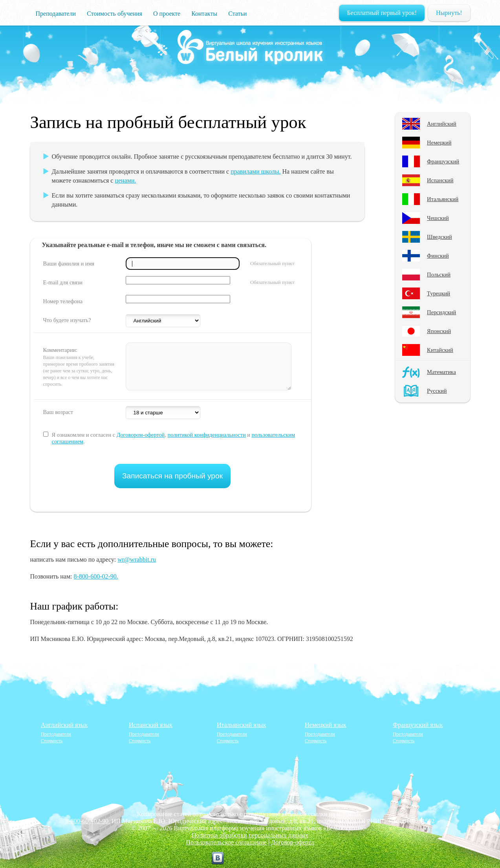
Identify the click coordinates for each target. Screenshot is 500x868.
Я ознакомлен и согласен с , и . (174, 438)
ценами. (125, 180)
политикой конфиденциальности (206, 435)
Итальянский (443, 199)
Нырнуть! (449, 13)
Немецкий (439, 143)
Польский (439, 275)
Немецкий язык (326, 725)
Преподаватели (56, 14)
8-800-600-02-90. (96, 576)
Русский (437, 391)
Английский (442, 124)
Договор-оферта (292, 842)
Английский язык (64, 725)
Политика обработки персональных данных (250, 835)
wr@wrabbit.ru (137, 559)
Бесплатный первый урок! (382, 13)
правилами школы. (255, 171)
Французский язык (418, 725)
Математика (441, 372)
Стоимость (52, 741)
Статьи (237, 14)
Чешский (438, 218)
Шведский (440, 237)
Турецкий (439, 293)
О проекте (167, 14)
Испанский (440, 180)
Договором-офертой (141, 435)
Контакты (204, 14)
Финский (438, 256)
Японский (439, 331)
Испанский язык (151, 725)
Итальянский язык (241, 725)
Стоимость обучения (114, 14)
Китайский (440, 350)
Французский (443, 161)
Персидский (441, 312)
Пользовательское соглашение (226, 842)
